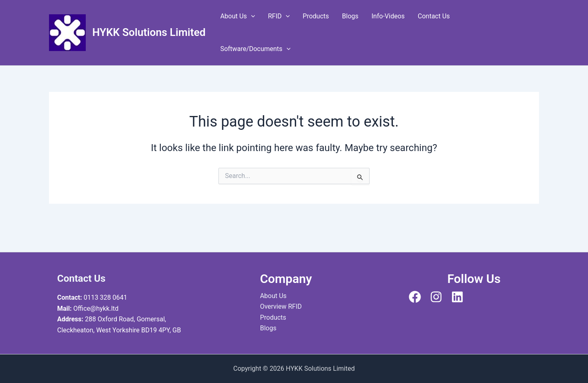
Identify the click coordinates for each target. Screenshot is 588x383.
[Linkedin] (457, 297)
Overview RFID (281, 306)
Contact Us (434, 16)
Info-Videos (388, 16)
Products (316, 16)
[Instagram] (436, 297)
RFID (279, 16)
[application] (251, 16)
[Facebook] (415, 297)
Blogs (350, 16)
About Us (237, 16)
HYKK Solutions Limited (149, 32)
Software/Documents (255, 49)
